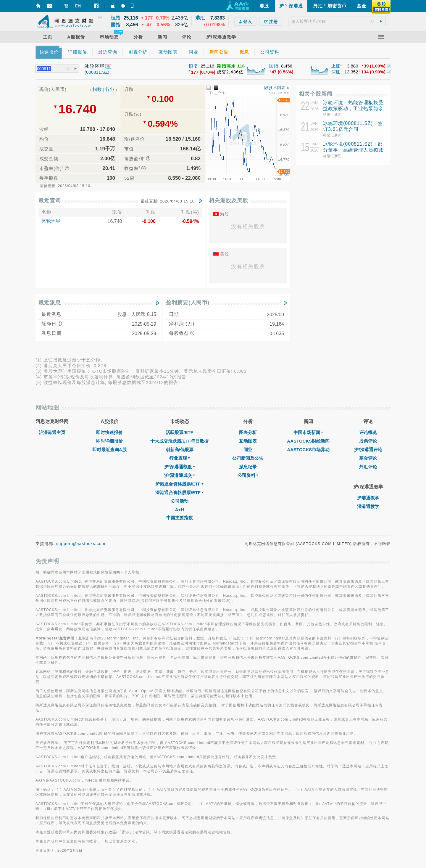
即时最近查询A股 (109, 450)
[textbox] (337, 21)
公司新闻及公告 (248, 458)
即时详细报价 (109, 441)
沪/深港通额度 (180, 467)
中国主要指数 (180, 518)
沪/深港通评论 (368, 450)
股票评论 (368, 441)
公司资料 (248, 475)
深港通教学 (368, 506)
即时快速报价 (109, 432)
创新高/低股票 (180, 450)
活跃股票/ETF (179, 432)
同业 (248, 450)
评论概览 (368, 432)
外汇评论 (368, 467)
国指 (274, 66)
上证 (336, 66)
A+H (179, 510)
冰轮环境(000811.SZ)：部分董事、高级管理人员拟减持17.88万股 (353, 150)
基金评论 (368, 458)
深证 (336, 72)
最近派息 (50, 303)
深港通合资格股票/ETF (179, 492)
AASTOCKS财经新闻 (308, 441)
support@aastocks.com (81, 544)
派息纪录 (248, 467)
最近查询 (50, 200)
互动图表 (248, 441)
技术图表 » (279, 88)
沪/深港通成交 (180, 475)
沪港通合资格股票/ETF (179, 484)
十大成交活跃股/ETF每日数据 (180, 441)
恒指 (193, 66)
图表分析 (248, 432)
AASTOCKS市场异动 (308, 450)
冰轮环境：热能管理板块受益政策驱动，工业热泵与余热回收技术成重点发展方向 (353, 108)
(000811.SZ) (97, 72)
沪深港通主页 (52, 432)
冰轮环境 (51, 221)
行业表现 (180, 458)
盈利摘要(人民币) (188, 303)
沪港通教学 (368, 498)
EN (78, 6)
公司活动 (180, 501)
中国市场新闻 (308, 432)
